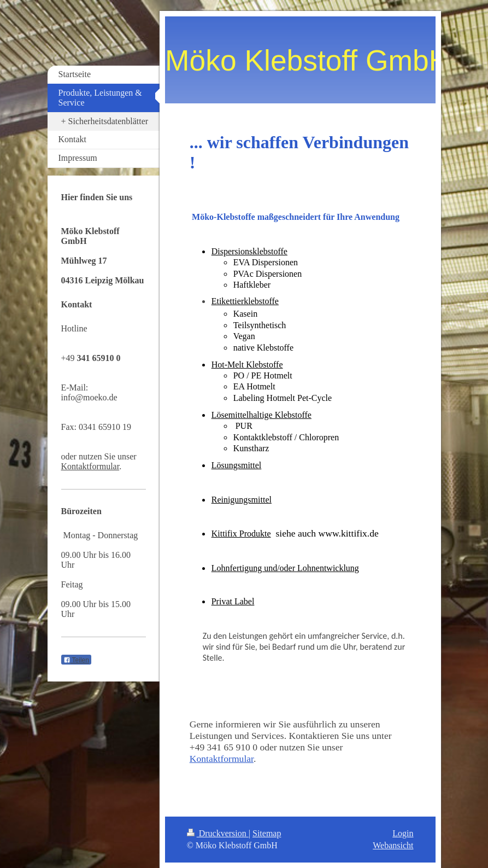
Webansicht (393, 845)
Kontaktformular (222, 759)
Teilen (76, 660)
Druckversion (218, 833)
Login (403, 833)
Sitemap (267, 833)
